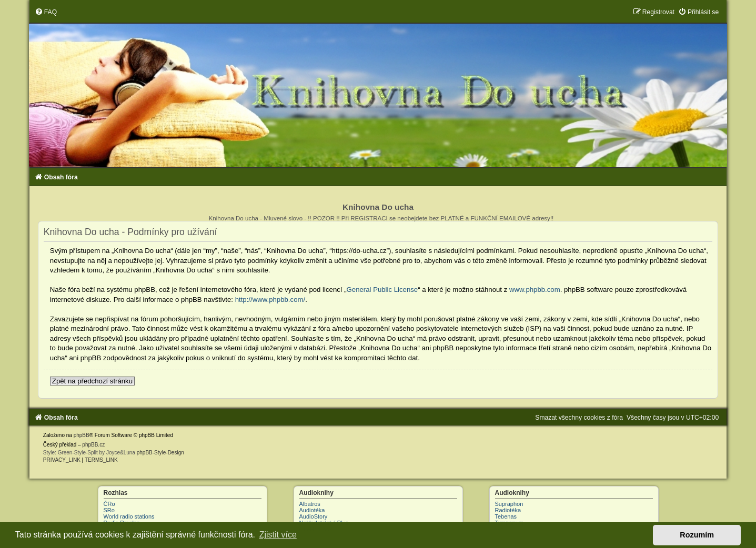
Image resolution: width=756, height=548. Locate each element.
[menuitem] (46, 12)
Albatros (310, 504)
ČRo (109, 504)
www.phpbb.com (535, 290)
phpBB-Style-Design (160, 453)
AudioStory (314, 516)
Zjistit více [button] (278, 535)
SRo (109, 510)
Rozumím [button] (697, 535)
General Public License (382, 290)
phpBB (82, 435)
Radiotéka (508, 510)
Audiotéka (312, 510)
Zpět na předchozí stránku (92, 381)
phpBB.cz (93, 445)
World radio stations (129, 516)
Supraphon (509, 504)
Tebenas (506, 516)
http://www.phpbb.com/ (270, 300)
